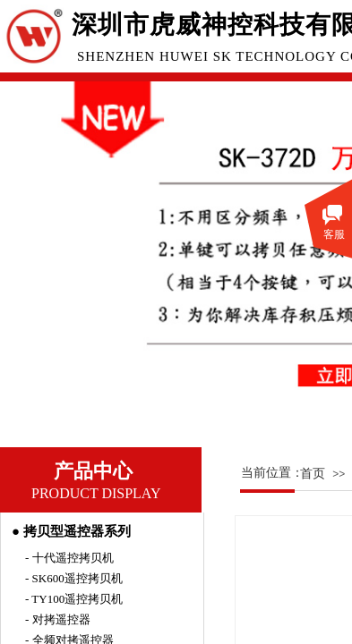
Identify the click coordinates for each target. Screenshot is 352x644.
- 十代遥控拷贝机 (69, 558)
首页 (313, 474)
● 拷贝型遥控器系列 (71, 531)
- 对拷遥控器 (58, 619)
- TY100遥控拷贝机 (74, 599)
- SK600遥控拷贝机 (74, 578)
